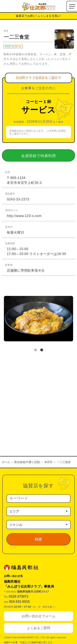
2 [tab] (42, 350)
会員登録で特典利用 (44, 156)
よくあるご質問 (39, 628)
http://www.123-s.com (24, 216)
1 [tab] (36, 350)
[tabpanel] (38, 319)
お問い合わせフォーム (38, 616)
